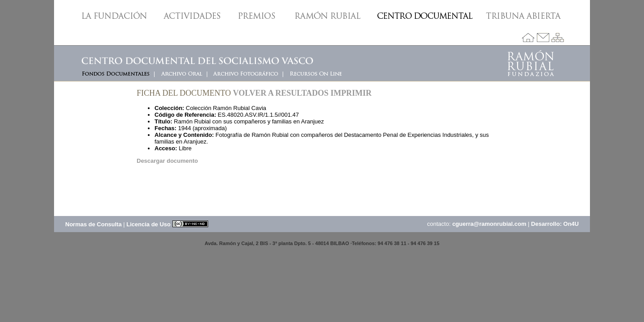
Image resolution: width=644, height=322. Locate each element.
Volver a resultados (281, 93)
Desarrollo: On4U (555, 224)
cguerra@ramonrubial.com (489, 224)
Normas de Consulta (93, 224)
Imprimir (351, 93)
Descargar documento (167, 161)
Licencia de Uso (167, 224)
